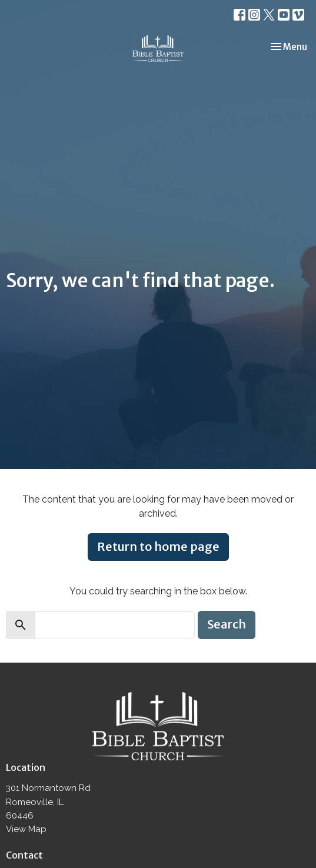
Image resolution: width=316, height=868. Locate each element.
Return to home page (158, 546)
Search (227, 624)
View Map (26, 829)
